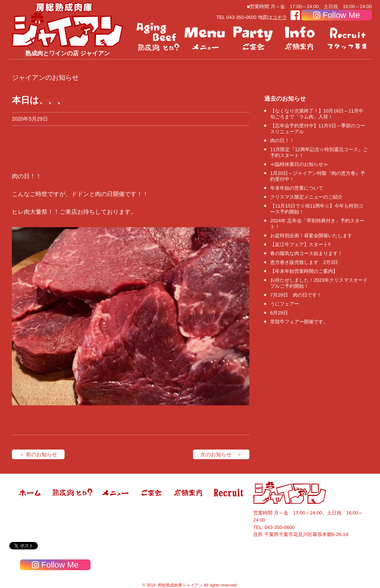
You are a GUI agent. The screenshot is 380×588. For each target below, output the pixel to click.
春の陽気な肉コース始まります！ (306, 253)
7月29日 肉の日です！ (296, 295)
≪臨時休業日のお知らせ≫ (299, 164)
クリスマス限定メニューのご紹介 (306, 197)
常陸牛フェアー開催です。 (299, 322)
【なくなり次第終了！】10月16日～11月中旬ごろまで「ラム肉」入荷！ (317, 114)
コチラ (280, 17)
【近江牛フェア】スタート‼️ (300, 244)
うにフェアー (285, 304)
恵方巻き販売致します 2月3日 (304, 262)
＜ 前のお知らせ (38, 454)
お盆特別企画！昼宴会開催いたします (311, 236)
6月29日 (279, 313)
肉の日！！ (282, 141)
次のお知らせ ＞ (221, 454)
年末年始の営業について (297, 188)
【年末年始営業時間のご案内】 (304, 271)
